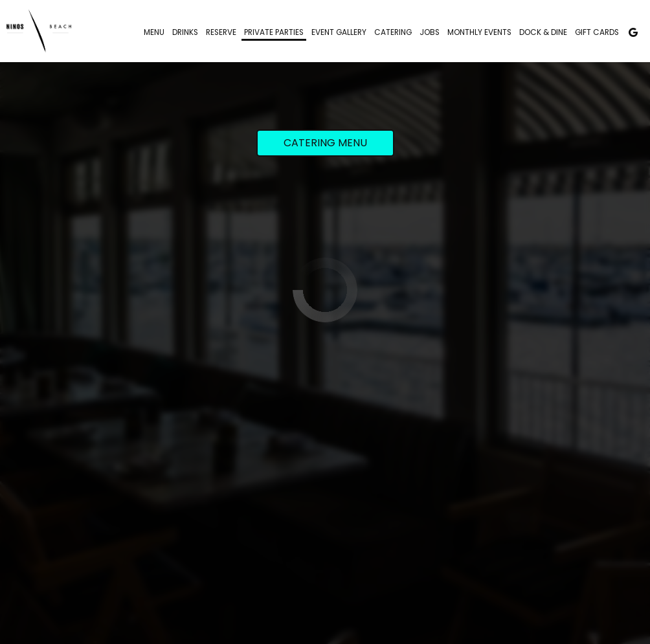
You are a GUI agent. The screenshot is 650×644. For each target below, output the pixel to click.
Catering (393, 32)
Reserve (221, 32)
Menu (154, 32)
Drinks (185, 32)
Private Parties (274, 32)
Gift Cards (597, 32)
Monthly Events (479, 32)
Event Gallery (339, 32)
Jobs (430, 32)
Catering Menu (325, 143)
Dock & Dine (543, 32)
